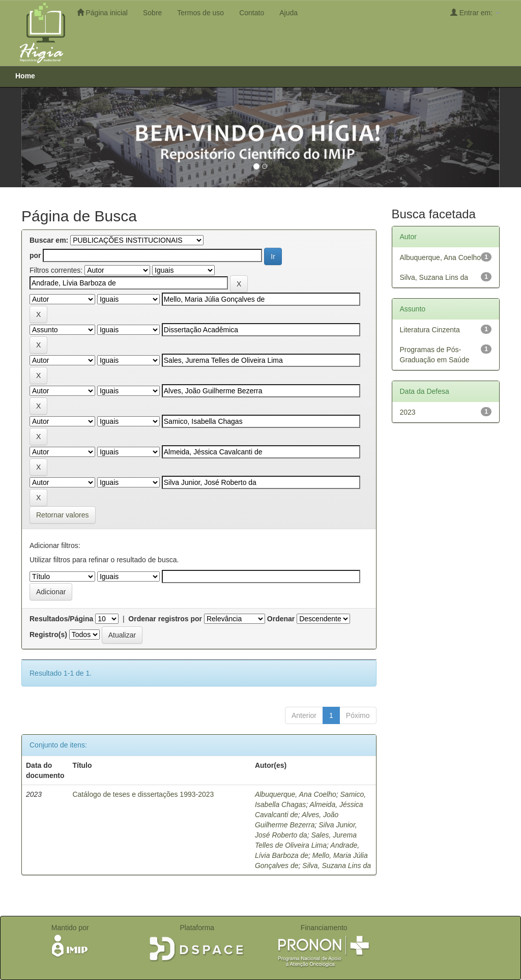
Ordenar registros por (165, 619)
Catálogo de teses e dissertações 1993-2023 (143, 794)
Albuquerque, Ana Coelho (296, 794)
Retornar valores (63, 515)
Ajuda (288, 13)
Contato (252, 13)
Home (25, 76)
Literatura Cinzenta (430, 330)
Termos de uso (200, 13)
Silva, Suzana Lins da (337, 866)
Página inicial (102, 12)
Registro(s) (48, 635)
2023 (408, 412)
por (35, 255)
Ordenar (281, 619)
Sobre (152, 13)
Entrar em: (475, 12)
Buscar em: (49, 240)
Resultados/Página (61, 619)
